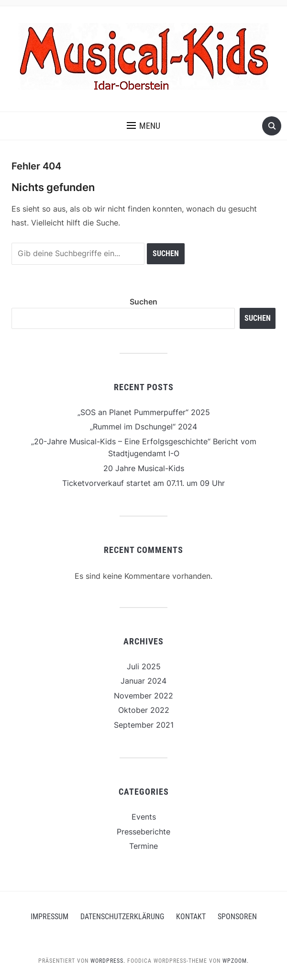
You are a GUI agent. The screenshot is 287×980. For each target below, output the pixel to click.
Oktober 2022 (144, 710)
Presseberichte (143, 832)
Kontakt (191, 917)
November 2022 (143, 696)
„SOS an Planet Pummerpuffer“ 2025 (144, 412)
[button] (143, 126)
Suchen (143, 302)
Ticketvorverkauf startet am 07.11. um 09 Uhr (143, 483)
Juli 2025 (144, 666)
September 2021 (144, 725)
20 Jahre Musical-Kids (144, 468)
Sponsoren (237, 917)
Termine (143, 846)
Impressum (50, 917)
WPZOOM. (236, 961)
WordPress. (108, 961)
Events (144, 817)
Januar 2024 (143, 681)
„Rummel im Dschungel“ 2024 (143, 427)
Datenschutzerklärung (122, 917)
